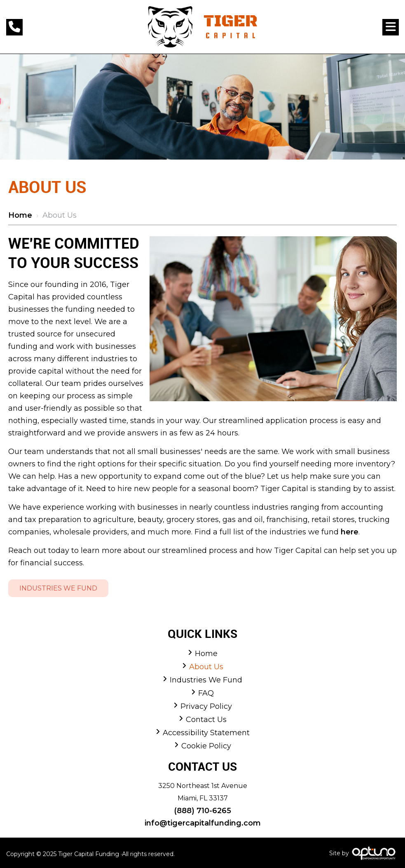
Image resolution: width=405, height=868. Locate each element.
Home (20, 215)
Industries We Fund (58, 588)
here (350, 532)
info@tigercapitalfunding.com (203, 823)
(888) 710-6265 (202, 811)
